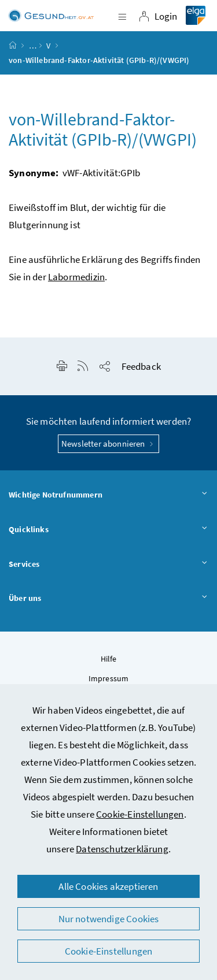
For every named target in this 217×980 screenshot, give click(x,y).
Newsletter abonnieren (108, 443)
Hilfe (109, 659)
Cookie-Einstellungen (140, 814)
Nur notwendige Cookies (109, 919)
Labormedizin (76, 277)
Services (108, 565)
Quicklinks (108, 530)
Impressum (109, 678)
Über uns (108, 599)
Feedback (141, 366)
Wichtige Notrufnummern (108, 495)
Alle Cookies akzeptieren (108, 886)
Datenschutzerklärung (122, 849)
